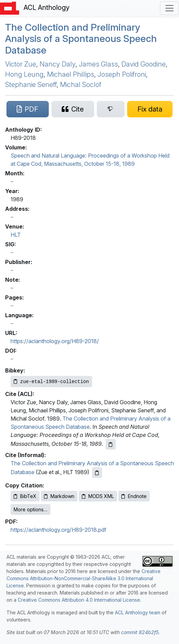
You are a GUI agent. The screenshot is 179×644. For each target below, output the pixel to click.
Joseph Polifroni (122, 74)
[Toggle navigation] (169, 8)
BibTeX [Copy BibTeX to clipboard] (25, 496)
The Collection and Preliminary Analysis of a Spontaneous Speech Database (81, 39)
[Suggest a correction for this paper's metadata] (150, 109)
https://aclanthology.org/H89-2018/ (55, 341)
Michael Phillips (71, 74)
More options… (31, 509)
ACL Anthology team (138, 612)
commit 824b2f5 (140, 632)
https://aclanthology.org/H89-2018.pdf (58, 530)
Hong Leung (24, 74)
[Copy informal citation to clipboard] (97, 473)
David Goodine (144, 64)
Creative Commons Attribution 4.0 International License (79, 600)
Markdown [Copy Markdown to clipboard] (59, 496)
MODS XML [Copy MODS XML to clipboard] (98, 496)
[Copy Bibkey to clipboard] (51, 382)
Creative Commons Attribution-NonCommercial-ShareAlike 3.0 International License (84, 578)
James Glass (98, 64)
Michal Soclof (81, 85)
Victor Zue (21, 64)
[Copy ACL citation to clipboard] (111, 444)
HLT (16, 235)
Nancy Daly (57, 64)
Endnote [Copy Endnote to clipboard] (134, 496)
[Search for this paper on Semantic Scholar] (111, 109)
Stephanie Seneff (31, 85)
